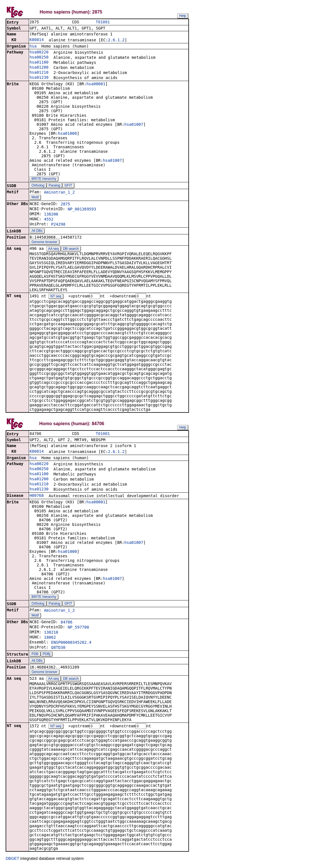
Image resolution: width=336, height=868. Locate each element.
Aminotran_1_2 (59, 193)
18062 (50, 639)
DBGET (12, 860)
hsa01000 (67, 134)
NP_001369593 (82, 210)
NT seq (56, 297)
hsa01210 (39, 73)
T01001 (103, 22)
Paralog (54, 186)
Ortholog (38, 186)
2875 (65, 205)
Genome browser (44, 243)
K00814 (37, 40)
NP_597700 (78, 629)
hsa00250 (39, 58)
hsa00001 (96, 84)
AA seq (53, 249)
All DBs (37, 231)
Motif (35, 198)
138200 (51, 215)
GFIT (68, 186)
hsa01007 (134, 125)
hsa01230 (39, 78)
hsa (33, 47)
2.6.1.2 (116, 41)
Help (183, 16)
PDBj (47, 655)
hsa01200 (39, 68)
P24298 (58, 225)
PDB (35, 655)
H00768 (37, 497)
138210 (51, 634)
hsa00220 (39, 53)
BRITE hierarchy (44, 179)
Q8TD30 (58, 649)
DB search (71, 249)
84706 (66, 623)
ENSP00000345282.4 (71, 644)
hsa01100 (39, 63)
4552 (49, 220)
